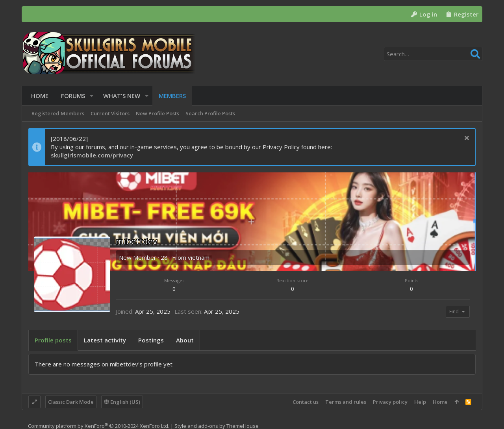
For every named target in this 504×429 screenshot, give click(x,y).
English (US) (122, 402)
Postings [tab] (151, 340)
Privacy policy (390, 402)
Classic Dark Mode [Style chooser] (71, 402)
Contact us (306, 402)
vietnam (199, 257)
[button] (89, 96)
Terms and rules (346, 402)
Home (440, 402)
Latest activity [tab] (105, 340)
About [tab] (185, 340)
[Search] (433, 54)
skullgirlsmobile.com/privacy (92, 155)
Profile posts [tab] (53, 340)
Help (420, 402)
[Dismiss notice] (466, 139)
